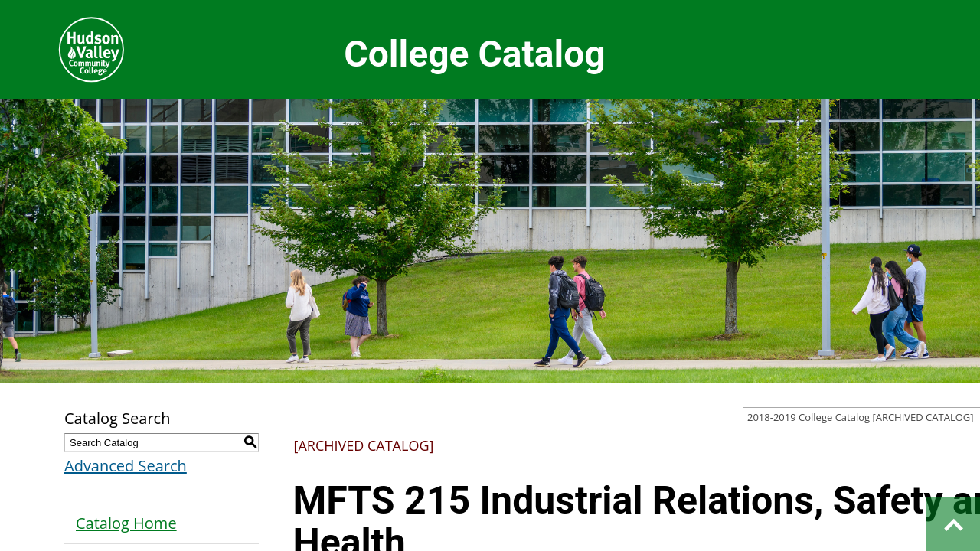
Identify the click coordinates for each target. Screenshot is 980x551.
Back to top (953, 524)
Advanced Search (126, 466)
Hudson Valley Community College (91, 50)
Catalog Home (126, 523)
